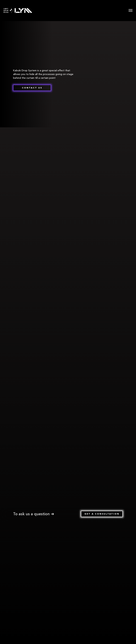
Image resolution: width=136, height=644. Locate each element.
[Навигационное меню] (131, 10)
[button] (32, 88)
